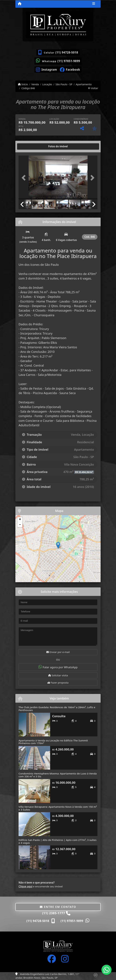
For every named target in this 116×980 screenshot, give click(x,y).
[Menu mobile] (20, 4)
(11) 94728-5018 (67, 52)
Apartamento (84, 84)
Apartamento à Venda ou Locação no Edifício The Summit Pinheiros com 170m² (53, 742)
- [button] (20, 525)
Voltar (93, 88)
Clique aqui (25, 886)
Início (23, 84)
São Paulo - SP (64, 84)
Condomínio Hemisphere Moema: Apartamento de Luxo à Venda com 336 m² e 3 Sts (58, 775)
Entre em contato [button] (58, 907)
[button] (24, 178)
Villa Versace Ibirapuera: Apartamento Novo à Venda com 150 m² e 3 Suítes (58, 808)
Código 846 (28, 88)
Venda (35, 84)
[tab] (29, 146)
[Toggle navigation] (94, 4)
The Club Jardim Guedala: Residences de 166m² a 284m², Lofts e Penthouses (57, 709)
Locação (47, 84)
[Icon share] (46, 69)
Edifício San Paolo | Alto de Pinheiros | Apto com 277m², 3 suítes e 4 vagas (57, 841)
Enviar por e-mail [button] (58, 652)
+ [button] (20, 520)
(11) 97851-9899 (69, 61)
